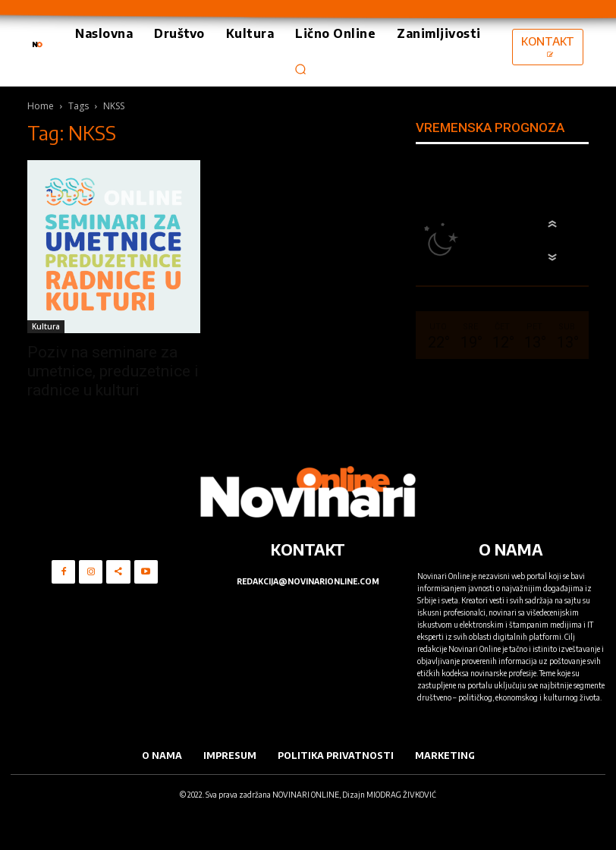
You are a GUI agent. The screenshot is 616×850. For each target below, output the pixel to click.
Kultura (46, 326)
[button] (301, 69)
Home (41, 106)
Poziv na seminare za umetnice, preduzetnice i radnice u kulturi (113, 371)
